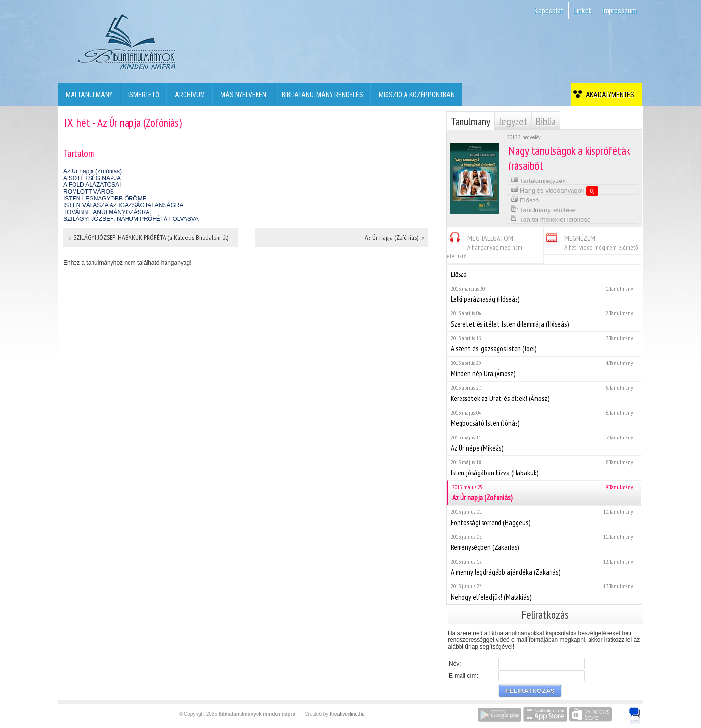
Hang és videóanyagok (555, 190)
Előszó (525, 199)
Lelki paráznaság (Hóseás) (544, 294)
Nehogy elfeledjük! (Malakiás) (544, 592)
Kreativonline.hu (347, 714)
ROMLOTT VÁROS (89, 192)
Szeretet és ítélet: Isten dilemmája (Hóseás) (544, 319)
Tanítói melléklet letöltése (551, 219)
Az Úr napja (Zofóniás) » (394, 237)
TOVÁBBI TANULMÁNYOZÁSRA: (107, 212)
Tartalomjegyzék (538, 180)
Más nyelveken (243, 95)
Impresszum (619, 11)
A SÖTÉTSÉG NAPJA (92, 178)
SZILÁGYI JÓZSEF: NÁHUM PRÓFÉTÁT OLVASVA (131, 219)
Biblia (546, 121)
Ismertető (144, 95)
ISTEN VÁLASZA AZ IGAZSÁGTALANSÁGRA (123, 205)
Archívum (190, 95)
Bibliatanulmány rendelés (323, 95)
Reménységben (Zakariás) (544, 542)
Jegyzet (513, 121)
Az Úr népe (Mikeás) (544, 443)
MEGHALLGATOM (485, 246)
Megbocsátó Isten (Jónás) (544, 418)
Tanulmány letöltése (543, 209)
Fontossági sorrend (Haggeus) (544, 518)
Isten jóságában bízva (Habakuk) (544, 468)
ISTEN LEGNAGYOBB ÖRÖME (105, 199)
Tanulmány (470, 121)
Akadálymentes (609, 95)
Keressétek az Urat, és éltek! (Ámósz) (544, 393)
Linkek (583, 11)
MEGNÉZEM (591, 241)
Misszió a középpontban (417, 95)
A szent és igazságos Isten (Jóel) (544, 344)
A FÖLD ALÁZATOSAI (92, 185)
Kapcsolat (549, 11)
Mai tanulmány (89, 95)
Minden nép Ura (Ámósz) (544, 369)
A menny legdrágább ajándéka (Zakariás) (544, 567)
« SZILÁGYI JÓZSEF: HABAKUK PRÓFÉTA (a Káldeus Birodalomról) (148, 237)
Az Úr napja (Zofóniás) (92, 171)
